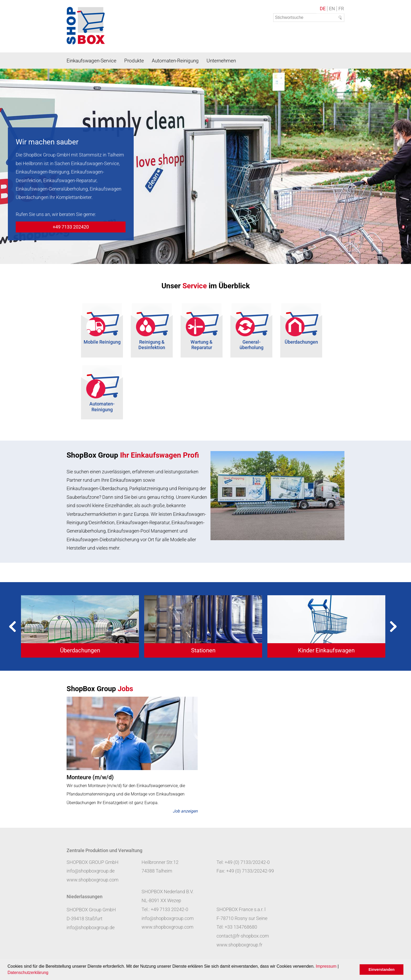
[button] (50, 973)
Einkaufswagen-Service (91, 61)
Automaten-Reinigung (175, 61)
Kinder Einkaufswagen (326, 650)
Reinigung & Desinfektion (152, 345)
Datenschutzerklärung (28, 973)
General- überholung (252, 345)
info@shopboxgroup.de (91, 871)
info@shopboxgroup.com (168, 918)
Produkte (134, 61)
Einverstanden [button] (382, 970)
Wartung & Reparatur (202, 345)
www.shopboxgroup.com (93, 880)
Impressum (326, 966)
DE (323, 9)
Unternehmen (221, 61)
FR (341, 9)
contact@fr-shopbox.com (243, 936)
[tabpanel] (80, 626)
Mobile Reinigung (102, 342)
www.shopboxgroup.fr (239, 945)
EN (332, 9)
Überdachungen (301, 342)
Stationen (203, 650)
